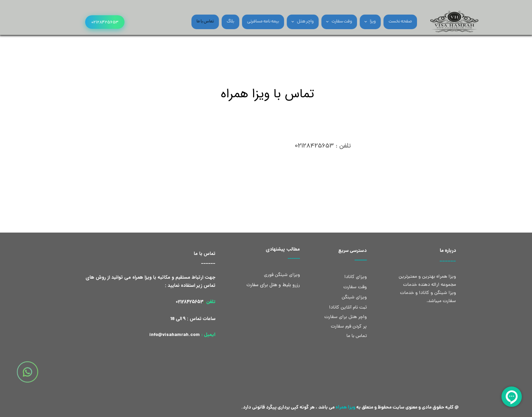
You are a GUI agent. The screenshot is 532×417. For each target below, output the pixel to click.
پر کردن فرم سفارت (348, 327)
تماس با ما (191, 22)
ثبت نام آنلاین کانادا (348, 308)
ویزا (359, 22)
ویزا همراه (345, 408)
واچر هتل (291, 22)
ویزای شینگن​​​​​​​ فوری (282, 275)
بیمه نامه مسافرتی (249, 22)
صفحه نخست (386, 22)
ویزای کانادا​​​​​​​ (356, 277)
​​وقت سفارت (355, 287)
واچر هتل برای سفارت (346, 317)
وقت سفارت (328, 22)
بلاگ (216, 22)
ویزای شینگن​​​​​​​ (354, 297)
